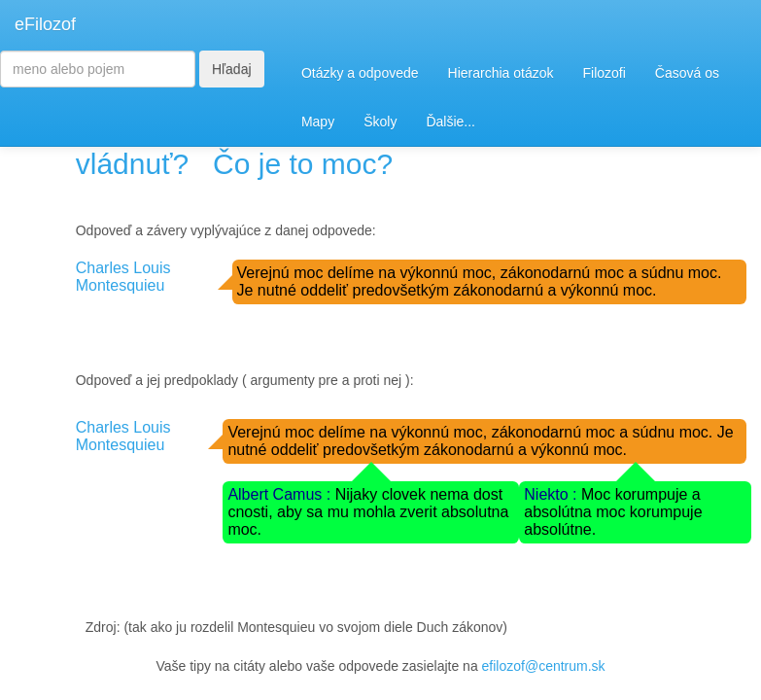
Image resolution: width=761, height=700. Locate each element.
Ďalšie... (450, 122)
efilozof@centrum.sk (544, 666)
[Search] (98, 69)
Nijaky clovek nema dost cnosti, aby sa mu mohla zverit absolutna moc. (368, 512)
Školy (380, 122)
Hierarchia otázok (501, 73)
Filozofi (604, 73)
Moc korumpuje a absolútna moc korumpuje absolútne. (613, 512)
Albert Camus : (281, 494)
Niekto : (553, 494)
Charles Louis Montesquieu (123, 277)
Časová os (687, 73)
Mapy (318, 122)
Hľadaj (232, 69)
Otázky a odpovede (360, 73)
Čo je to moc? (303, 164)
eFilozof (45, 24)
